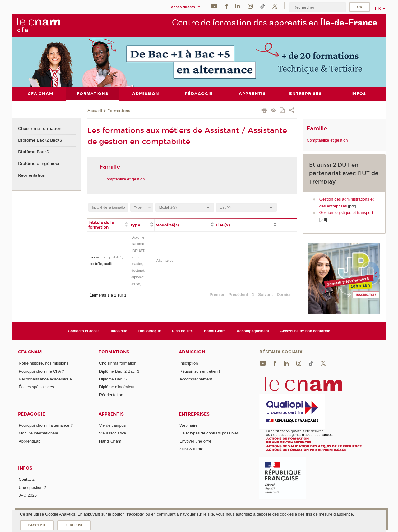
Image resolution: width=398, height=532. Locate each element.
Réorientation (32, 175)
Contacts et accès (84, 331)
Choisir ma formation (40, 129)
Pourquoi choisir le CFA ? (41, 371)
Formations (119, 111)
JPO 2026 (28, 495)
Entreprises (194, 414)
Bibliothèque (150, 331)
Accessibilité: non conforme (305, 331)
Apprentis (111, 414)
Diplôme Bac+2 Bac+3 (40, 140)
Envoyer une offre (195, 441)
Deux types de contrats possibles (209, 433)
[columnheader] (108, 224)
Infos (25, 468)
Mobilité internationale (38, 433)
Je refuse (74, 525)
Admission (192, 352)
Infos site (119, 331)
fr (378, 8)
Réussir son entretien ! (200, 371)
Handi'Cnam (215, 331)
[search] (317, 7)
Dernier (284, 294)
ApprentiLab (30, 441)
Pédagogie (32, 414)
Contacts (27, 479)
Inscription (189, 363)
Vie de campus (113, 425)
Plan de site (182, 331)
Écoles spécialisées (36, 387)
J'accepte (37, 525)
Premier (217, 294)
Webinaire (188, 425)
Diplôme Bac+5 (33, 152)
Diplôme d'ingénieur (39, 164)
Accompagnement (253, 331)
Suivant (265, 294)
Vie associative (113, 433)
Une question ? (32, 487)
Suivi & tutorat (192, 449)
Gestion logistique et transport (346, 213)
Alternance (165, 260)
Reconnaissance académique (45, 379)
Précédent (238, 294)
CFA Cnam (30, 352)
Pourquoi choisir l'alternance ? (46, 425)
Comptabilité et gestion (124, 179)
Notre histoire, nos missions (44, 363)
